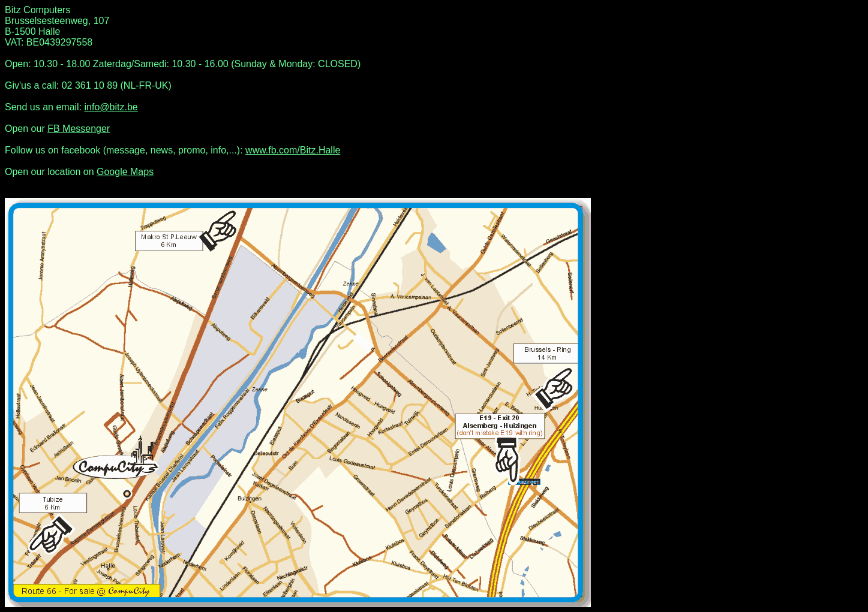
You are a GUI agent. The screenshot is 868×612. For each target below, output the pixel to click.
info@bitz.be (111, 107)
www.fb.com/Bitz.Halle (293, 150)
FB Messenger (79, 129)
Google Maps (125, 172)
